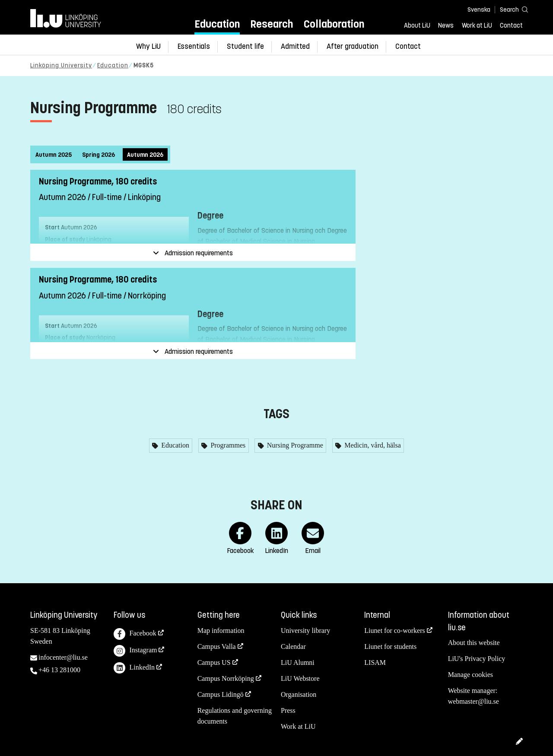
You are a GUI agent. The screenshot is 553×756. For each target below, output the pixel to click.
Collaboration (334, 24)
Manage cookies (470, 675)
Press (288, 710)
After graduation (353, 46)
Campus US (214, 662)
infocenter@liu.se (63, 657)
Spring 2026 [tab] (99, 155)
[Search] (510, 9)
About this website (474, 643)
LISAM (375, 662)
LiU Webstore (300, 678)
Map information (221, 631)
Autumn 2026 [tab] (145, 155)
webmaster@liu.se (474, 701)
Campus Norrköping (226, 678)
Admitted (295, 46)
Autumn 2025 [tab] (54, 155)
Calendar (293, 646)
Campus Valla (217, 646)
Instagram (135, 651)
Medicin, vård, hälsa (372, 445)
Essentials (194, 46)
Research (272, 24)
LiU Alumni (298, 662)
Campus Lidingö (221, 694)
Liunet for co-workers (394, 631)
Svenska (479, 10)
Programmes (227, 445)
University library (305, 631)
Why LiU (148, 46)
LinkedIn (134, 668)
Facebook (135, 634)
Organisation (299, 694)
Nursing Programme (294, 445)
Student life (245, 46)
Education (217, 24)
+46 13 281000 (59, 670)
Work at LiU (477, 25)
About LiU (417, 25)
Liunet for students (390, 646)
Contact (511, 25)
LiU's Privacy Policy (477, 659)
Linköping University (61, 65)
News (446, 25)
